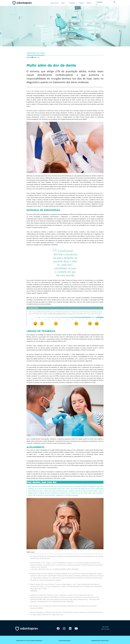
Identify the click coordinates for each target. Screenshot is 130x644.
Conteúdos (72, 3)
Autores (82, 3)
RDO (107, 641)
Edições (89, 3)
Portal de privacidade (65, 641)
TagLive (103, 641)
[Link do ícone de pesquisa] (106, 5)
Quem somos (55, 3)
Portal (63, 3)
